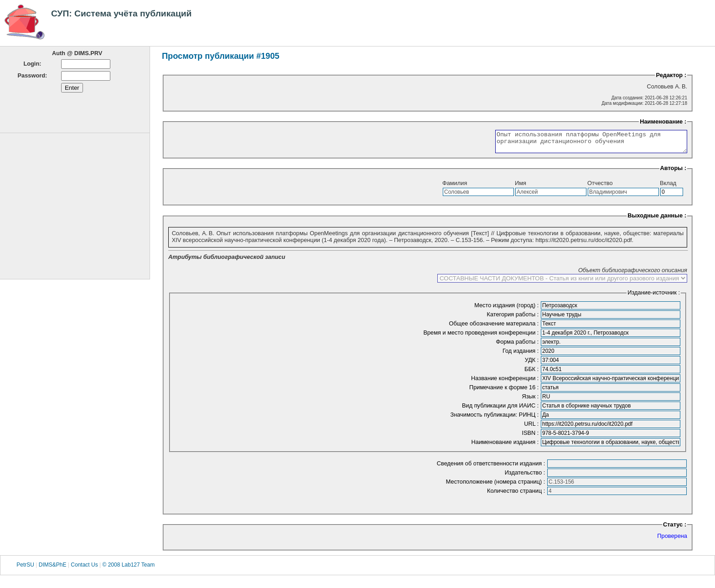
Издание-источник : (654, 297)
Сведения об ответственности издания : (492, 467)
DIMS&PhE (53, 569)
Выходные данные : (657, 219)
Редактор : (671, 75)
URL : (532, 428)
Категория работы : (513, 318)
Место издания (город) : (507, 309)
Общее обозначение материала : (495, 328)
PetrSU (25, 569)
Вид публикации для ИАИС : (501, 410)
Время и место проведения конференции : (482, 337)
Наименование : (663, 121)
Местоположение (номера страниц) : (496, 486)
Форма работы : (518, 346)
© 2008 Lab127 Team (128, 569)
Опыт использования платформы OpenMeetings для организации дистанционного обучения (580, 144)
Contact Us (84, 569)
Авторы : (673, 172)
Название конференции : (506, 382)
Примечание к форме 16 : (505, 391)
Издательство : (526, 477)
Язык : (531, 400)
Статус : (675, 529)
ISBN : (531, 437)
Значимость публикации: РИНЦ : (495, 419)
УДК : (533, 364)
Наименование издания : (506, 446)
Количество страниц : (517, 495)
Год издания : (521, 355)
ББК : (532, 373)
